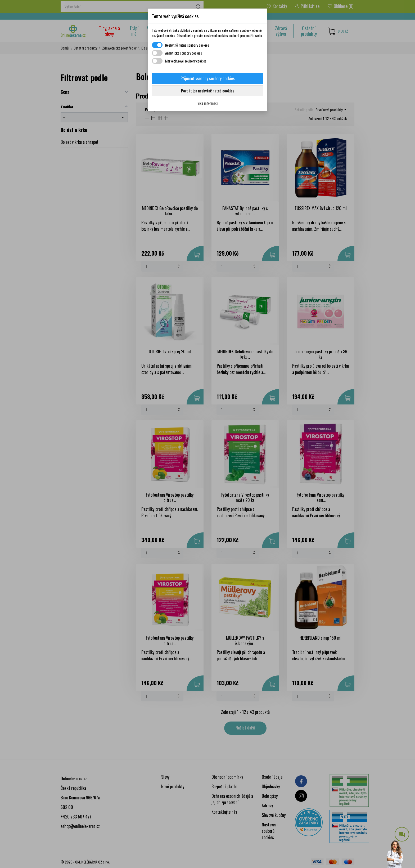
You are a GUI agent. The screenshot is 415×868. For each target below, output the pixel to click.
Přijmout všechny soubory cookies (208, 78)
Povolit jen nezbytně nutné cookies (208, 91)
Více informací (207, 103)
